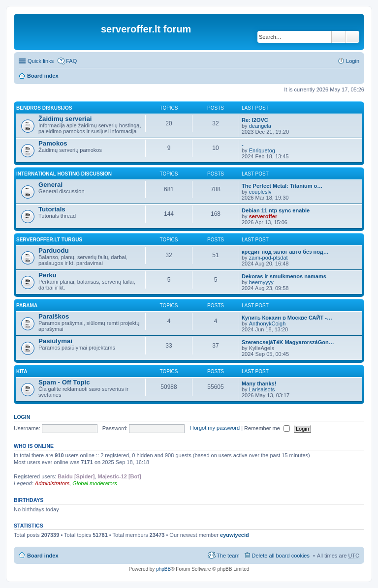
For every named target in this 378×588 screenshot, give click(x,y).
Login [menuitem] (353, 61)
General (50, 185)
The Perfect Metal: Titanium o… (282, 186)
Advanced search (353, 37)
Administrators (52, 483)
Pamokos (53, 143)
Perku (47, 275)
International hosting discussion (64, 174)
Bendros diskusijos (44, 108)
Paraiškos (54, 316)
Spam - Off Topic (64, 382)
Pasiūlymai (55, 341)
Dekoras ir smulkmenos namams (284, 276)
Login (22, 417)
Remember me (267, 428)
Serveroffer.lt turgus (49, 240)
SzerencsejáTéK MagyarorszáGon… (288, 342)
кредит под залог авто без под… (285, 252)
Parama (27, 306)
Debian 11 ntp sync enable (276, 210)
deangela (260, 126)
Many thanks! (259, 383)
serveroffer (263, 216)
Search (339, 37)
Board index (43, 76)
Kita (22, 371)
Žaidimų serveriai (65, 119)
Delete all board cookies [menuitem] (281, 556)
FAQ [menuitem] (71, 61)
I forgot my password (215, 428)
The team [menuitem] (228, 556)
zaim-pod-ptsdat (268, 258)
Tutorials (52, 209)
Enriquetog (262, 150)
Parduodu (54, 250)
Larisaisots (262, 389)
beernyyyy (261, 282)
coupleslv (260, 192)
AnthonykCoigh (268, 323)
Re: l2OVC (255, 120)
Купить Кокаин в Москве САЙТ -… (287, 318)
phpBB (163, 569)
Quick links (41, 61)
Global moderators (95, 483)
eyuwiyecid (235, 535)
